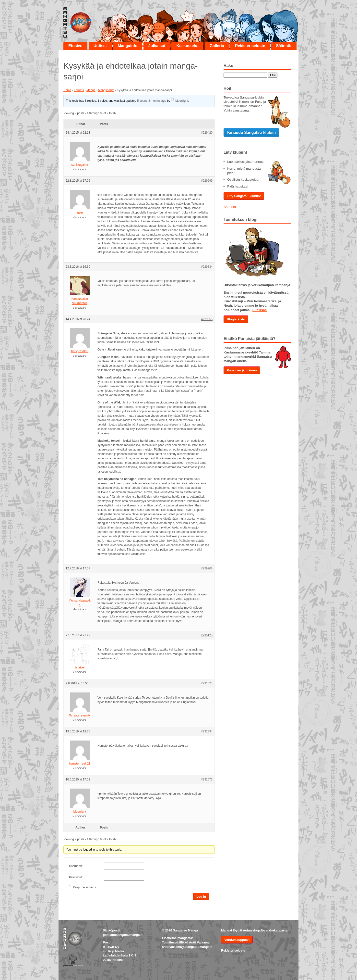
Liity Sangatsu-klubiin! (244, 196)
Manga (91, 90)
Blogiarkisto (236, 319)
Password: (76, 877)
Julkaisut (157, 46)
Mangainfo (128, 46)
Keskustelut (187, 46)
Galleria (217, 46)
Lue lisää (260, 310)
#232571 (207, 779)
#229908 (207, 568)
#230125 (207, 635)
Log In (201, 897)
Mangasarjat (106, 90)
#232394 (207, 731)
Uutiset (100, 46)
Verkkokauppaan (237, 940)
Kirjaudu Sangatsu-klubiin (251, 132)
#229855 (207, 319)
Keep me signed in (85, 887)
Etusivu (75, 46)
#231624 (207, 683)
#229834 (207, 267)
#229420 (207, 133)
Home (67, 90)
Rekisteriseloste (250, 46)
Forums (79, 90)
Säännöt (284, 46)
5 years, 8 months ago (152, 101)
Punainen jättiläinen (242, 370)
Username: (76, 866)
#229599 (207, 181)
